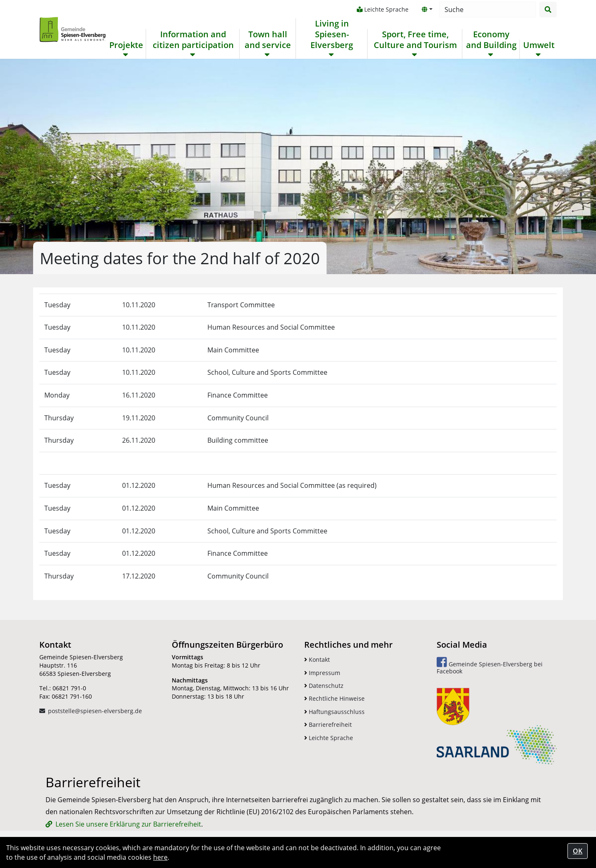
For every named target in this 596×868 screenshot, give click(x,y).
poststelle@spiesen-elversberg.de (95, 711)
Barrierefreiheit (328, 725)
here (160, 857)
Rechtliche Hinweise (334, 698)
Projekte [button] (126, 45)
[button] (427, 10)
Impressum (322, 673)
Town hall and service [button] (268, 40)
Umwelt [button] (539, 45)
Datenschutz (324, 686)
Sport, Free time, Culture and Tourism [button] (415, 40)
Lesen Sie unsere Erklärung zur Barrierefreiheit (128, 824)
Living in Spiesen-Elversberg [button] (332, 34)
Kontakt (317, 659)
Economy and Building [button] (491, 40)
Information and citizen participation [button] (193, 40)
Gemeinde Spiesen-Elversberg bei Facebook (490, 666)
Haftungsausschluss (334, 712)
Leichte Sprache (383, 9)
